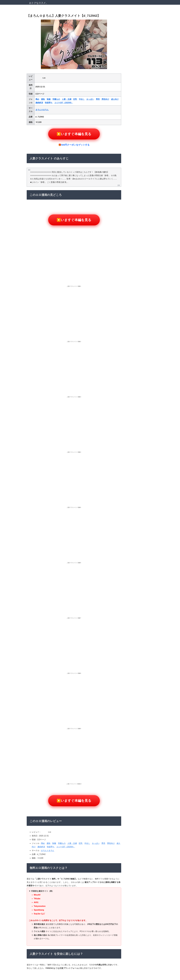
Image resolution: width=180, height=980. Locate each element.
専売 (98, 99)
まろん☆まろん (42, 110)
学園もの (56, 99)
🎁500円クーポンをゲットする (74, 145)
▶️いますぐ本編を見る (74, 134)
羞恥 (43, 99)
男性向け (105, 99)
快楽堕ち (49, 103)
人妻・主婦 (67, 99)
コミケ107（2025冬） (64, 103)
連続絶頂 (39, 103)
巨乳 (75, 99)
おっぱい (90, 99)
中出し (82, 99)
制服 (49, 99)
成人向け (115, 99)
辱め (37, 99)
